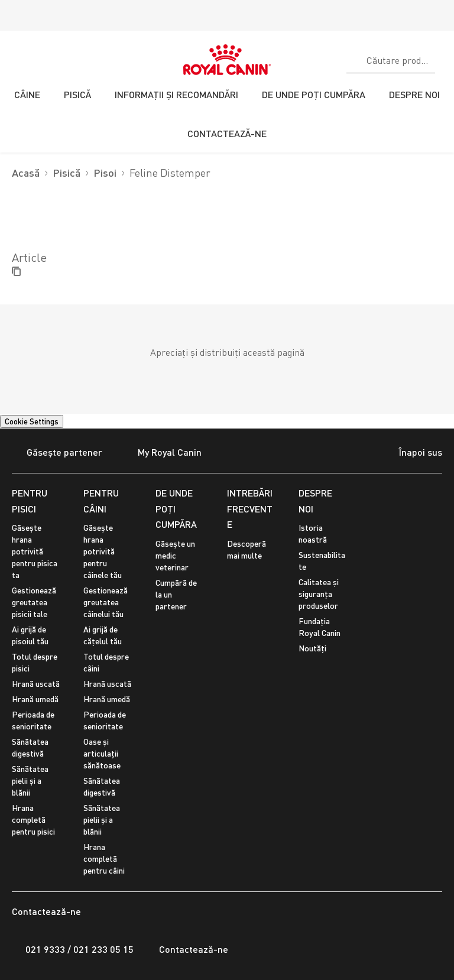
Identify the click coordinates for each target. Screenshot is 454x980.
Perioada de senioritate (33, 720)
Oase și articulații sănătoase (102, 753)
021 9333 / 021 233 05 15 (73, 949)
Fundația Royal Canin (320, 627)
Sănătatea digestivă (30, 747)
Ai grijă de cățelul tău (103, 635)
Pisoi (105, 173)
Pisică (67, 173)
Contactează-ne (187, 949)
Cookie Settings (32, 421)
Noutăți (312, 648)
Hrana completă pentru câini (104, 859)
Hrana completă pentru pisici (33, 820)
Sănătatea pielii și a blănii (30, 781)
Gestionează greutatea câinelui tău (106, 602)
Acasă (26, 173)
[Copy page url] (16, 272)
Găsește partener (57, 453)
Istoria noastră (313, 533)
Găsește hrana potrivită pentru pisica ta (35, 551)
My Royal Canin (162, 453)
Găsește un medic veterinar (175, 555)
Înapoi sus (410, 453)
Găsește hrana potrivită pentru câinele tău (103, 551)
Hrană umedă (35, 699)
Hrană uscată (36, 684)
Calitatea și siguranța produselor (319, 594)
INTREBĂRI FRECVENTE (250, 508)
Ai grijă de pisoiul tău (30, 635)
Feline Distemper (170, 173)
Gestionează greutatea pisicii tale (34, 602)
